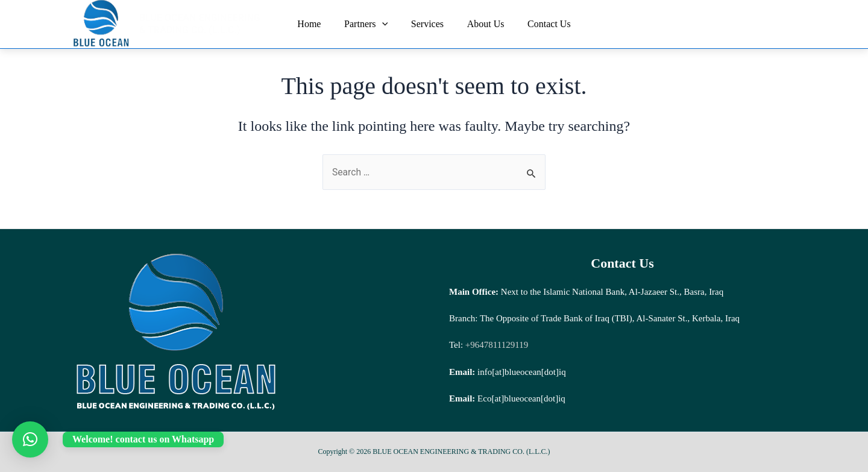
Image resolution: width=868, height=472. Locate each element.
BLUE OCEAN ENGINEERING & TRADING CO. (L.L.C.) (204, 24)
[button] (30, 439)
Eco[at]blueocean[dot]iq (521, 398)
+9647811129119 (495, 345)
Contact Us (541, 24)
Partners (370, 24)
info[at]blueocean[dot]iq (522, 372)
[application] (386, 24)
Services (427, 24)
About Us (482, 24)
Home (317, 24)
